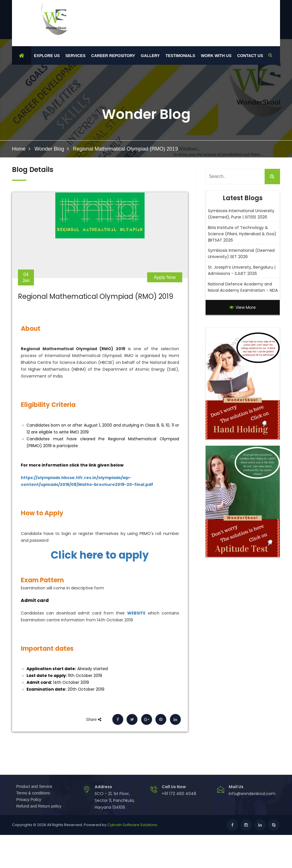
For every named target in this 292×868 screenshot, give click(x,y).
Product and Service (34, 786)
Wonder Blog (49, 149)
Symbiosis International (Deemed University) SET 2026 (241, 253)
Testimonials (180, 56)
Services (75, 56)
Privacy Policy (29, 800)
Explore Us (47, 56)
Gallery (150, 56)
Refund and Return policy (39, 806)
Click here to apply (100, 555)
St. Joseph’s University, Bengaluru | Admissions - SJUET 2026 (242, 270)
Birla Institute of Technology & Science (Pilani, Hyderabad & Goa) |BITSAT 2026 (242, 234)
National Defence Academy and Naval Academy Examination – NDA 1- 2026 (243, 290)
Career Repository (113, 56)
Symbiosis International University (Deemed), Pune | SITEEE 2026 (241, 214)
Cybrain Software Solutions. (133, 825)
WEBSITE (136, 613)
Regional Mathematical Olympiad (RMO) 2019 (96, 297)
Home (19, 149)
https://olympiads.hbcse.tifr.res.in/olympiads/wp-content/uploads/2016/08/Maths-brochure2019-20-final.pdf (87, 481)
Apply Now (165, 277)
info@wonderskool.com (252, 794)
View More (243, 307)
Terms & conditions (33, 793)
